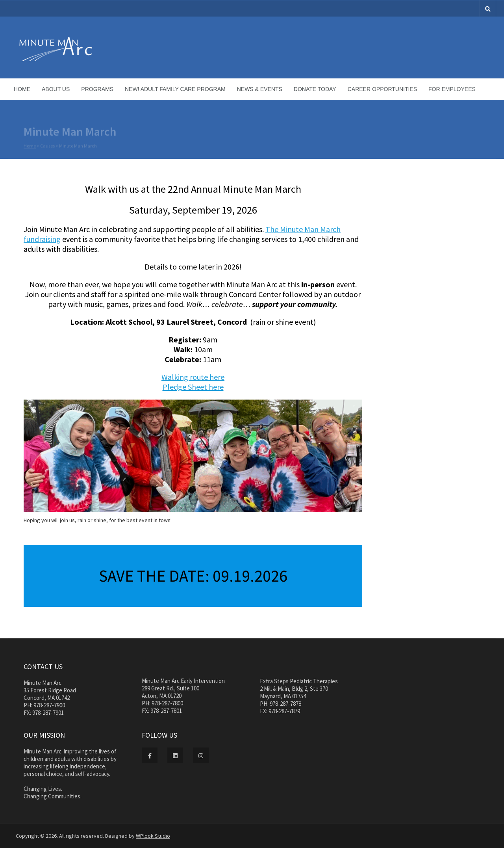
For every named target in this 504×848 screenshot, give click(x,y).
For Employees (452, 89)
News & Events (260, 89)
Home (22, 89)
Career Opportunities (382, 89)
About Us (56, 89)
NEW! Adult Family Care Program (175, 89)
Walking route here (193, 377)
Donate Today (315, 89)
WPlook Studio (153, 836)
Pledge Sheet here (193, 387)
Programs (97, 89)
